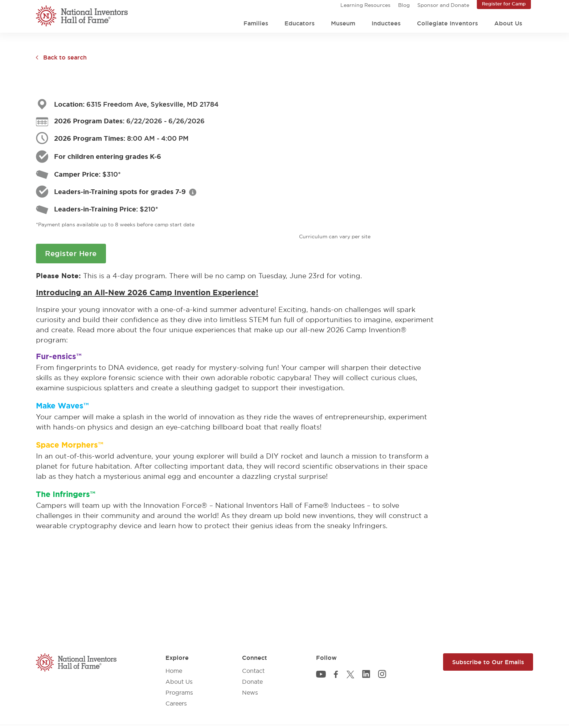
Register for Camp (504, 4)
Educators (300, 23)
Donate (252, 682)
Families (256, 23)
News (250, 692)
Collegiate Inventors (447, 23)
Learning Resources (365, 5)
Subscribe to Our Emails (488, 662)
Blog (404, 5)
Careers (176, 703)
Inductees (386, 23)
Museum (343, 23)
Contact (253, 671)
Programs (179, 692)
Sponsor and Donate (443, 5)
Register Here (71, 254)
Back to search (65, 57)
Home (174, 671)
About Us (508, 23)
